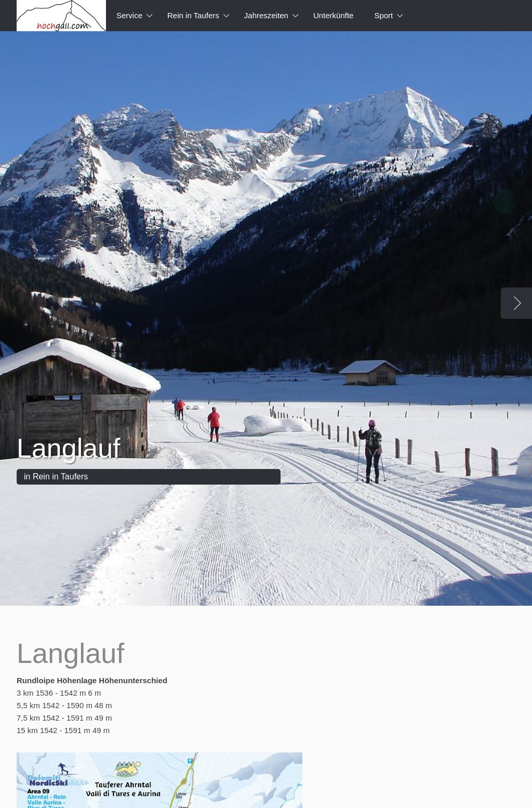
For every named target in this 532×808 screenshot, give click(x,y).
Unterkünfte (334, 15)
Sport (383, 15)
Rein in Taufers (193, 15)
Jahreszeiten (266, 15)
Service (129, 15)
